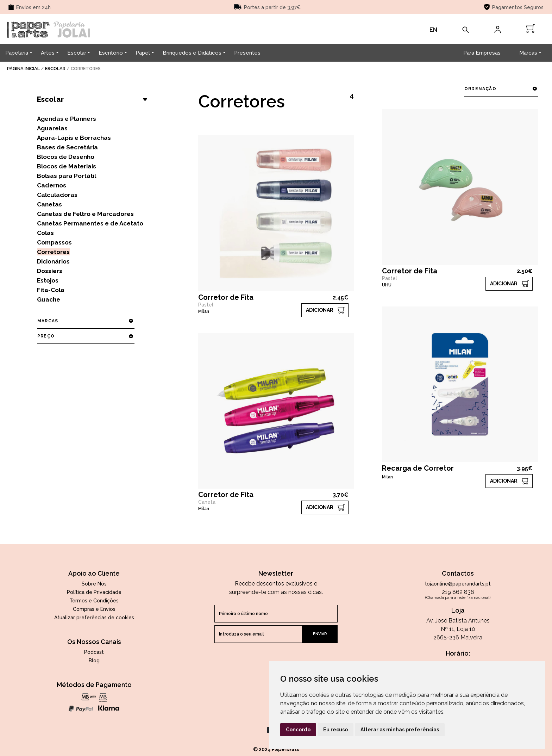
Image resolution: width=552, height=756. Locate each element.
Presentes (247, 53)
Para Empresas (482, 53)
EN (433, 30)
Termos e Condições (94, 601)
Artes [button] (48, 53)
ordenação (501, 89)
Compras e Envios (94, 609)
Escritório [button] (111, 53)
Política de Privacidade (94, 592)
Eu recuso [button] (335, 730)
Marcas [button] (528, 53)
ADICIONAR (320, 310)
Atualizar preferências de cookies (94, 618)
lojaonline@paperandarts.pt (458, 584)
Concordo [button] (298, 730)
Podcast (94, 652)
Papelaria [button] (17, 53)
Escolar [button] (77, 53)
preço (86, 336)
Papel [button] (143, 53)
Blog (94, 661)
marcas (86, 321)
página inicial (23, 69)
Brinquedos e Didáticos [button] (192, 53)
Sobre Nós (94, 584)
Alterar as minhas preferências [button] (400, 730)
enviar (320, 634)
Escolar (55, 69)
